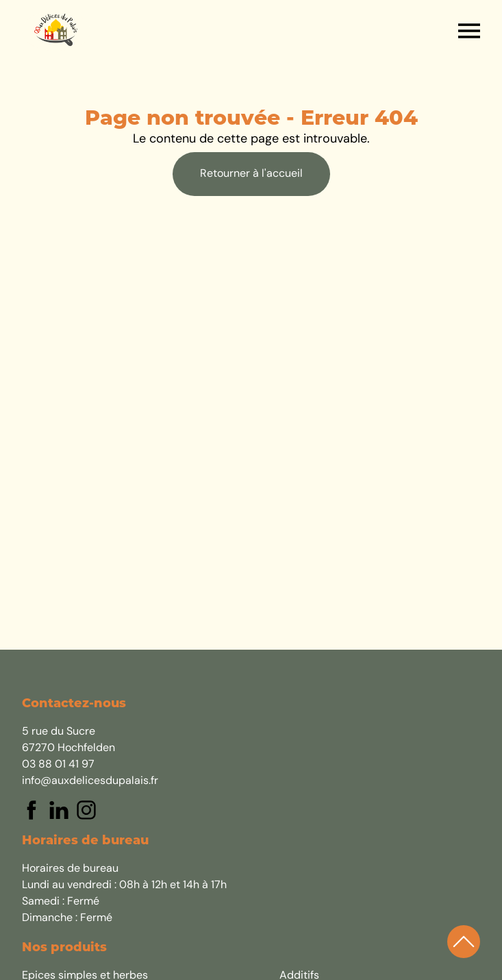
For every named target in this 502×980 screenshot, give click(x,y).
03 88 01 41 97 (58, 765)
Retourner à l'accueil (251, 174)
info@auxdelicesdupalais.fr (90, 781)
